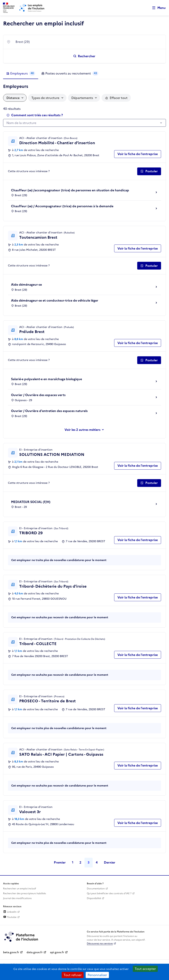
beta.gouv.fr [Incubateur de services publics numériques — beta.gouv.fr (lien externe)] (11, 952)
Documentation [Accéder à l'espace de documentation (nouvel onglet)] (96, 889)
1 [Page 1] (73, 862)
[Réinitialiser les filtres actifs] (116, 98)
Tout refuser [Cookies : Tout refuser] (73, 975)
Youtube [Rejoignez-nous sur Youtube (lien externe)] (10, 917)
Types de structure (45, 98)
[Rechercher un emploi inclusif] (84, 56)
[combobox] (88, 42)
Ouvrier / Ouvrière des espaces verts (38, 395)
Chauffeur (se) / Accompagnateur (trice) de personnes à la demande (62, 206)
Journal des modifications (17, 898)
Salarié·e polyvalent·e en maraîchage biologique (47, 379)
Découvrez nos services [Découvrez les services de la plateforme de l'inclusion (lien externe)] (100, 944)
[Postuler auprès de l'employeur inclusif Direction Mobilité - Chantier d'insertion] (149, 171)
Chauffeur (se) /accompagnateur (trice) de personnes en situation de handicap (70, 190)
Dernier (110, 862)
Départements (82, 98)
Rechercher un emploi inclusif (20, 889)
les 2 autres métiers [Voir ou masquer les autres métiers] (86, 430)
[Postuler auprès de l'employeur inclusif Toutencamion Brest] (149, 266)
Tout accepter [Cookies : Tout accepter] (145, 969)
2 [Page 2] (80, 862)
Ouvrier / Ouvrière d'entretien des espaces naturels (49, 411)
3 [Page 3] (89, 862)
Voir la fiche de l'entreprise (138, 154)
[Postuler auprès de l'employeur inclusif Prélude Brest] (149, 360)
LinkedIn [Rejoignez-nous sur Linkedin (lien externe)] (10, 912)
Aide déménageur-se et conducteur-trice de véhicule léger (55, 300)
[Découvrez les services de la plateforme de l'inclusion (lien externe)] (22, 936)
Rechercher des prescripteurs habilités (25, 893)
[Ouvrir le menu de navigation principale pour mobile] (157, 8)
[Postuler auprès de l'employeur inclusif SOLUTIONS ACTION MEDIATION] (149, 483)
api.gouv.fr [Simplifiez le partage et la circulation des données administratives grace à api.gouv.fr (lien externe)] (57, 952)
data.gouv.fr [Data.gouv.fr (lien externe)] (35, 952)
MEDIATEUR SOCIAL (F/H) (31, 502)
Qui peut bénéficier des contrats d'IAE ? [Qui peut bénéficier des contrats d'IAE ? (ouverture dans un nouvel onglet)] (109, 893)
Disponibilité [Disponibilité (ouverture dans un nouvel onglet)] (94, 898)
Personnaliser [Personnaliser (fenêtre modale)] (97, 975)
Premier (60, 862)
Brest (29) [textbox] (23, 42)
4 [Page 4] (97, 862)
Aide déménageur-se (26, 284)
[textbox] (83, 123)
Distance (13, 98)
